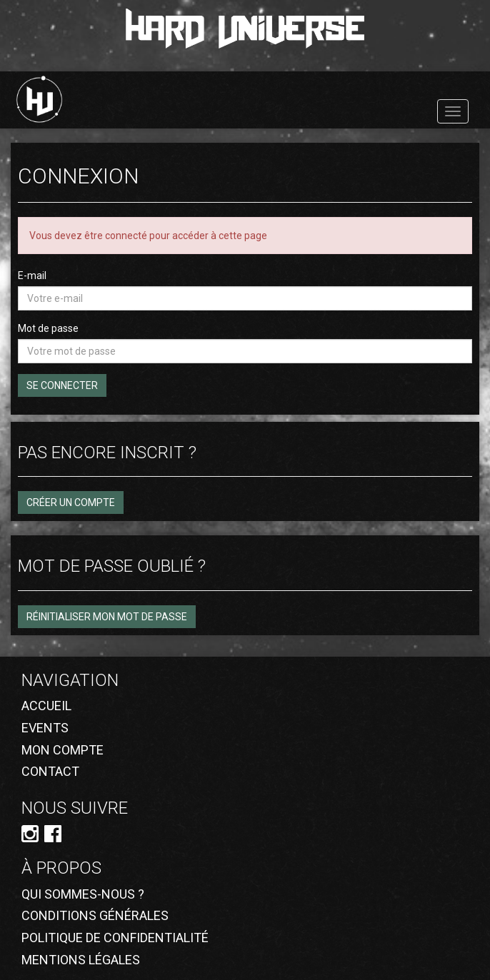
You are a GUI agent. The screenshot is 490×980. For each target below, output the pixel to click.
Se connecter (62, 385)
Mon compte (62, 750)
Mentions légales (81, 960)
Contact (50, 771)
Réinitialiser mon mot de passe (107, 617)
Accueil (46, 706)
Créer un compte (71, 502)
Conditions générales (95, 915)
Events (45, 728)
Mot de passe (48, 328)
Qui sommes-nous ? (83, 894)
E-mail (32, 276)
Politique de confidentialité (115, 938)
